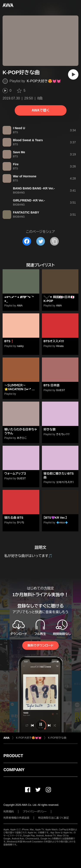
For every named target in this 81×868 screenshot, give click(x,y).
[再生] (73, 74)
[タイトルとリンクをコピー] (54, 241)
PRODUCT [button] (13, 756)
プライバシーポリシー (35, 812)
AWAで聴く (40, 110)
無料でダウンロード (40, 645)
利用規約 (9, 812)
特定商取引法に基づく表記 (54, 818)
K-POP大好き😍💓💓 (44, 81)
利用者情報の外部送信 (16, 818)
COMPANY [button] (14, 770)
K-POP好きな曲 (57, 738)
